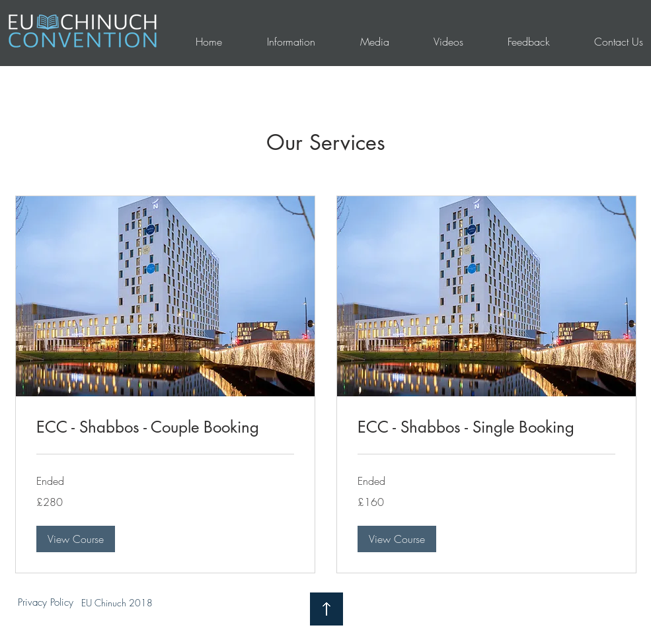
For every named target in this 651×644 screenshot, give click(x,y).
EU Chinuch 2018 (117, 603)
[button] (76, 539)
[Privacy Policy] (46, 603)
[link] (165, 427)
